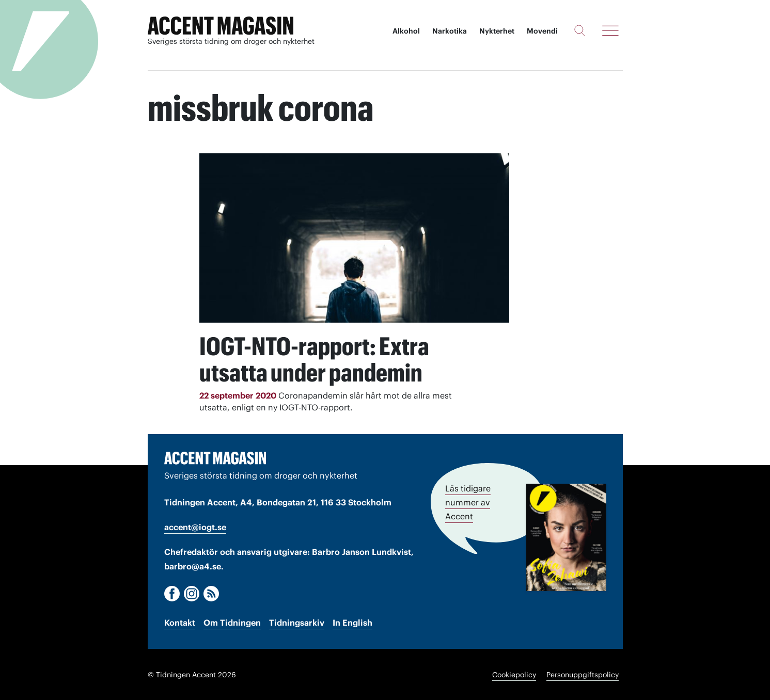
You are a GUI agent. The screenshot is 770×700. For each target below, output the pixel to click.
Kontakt (180, 622)
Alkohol (406, 31)
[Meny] (610, 30)
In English (352, 622)
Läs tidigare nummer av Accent (468, 501)
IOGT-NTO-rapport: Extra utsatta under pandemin (318, 359)
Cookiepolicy (514, 674)
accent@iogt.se (195, 527)
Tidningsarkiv (297, 622)
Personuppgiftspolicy (583, 674)
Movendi (542, 31)
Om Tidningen (232, 622)
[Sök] (580, 30)
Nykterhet (497, 31)
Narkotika (450, 31)
